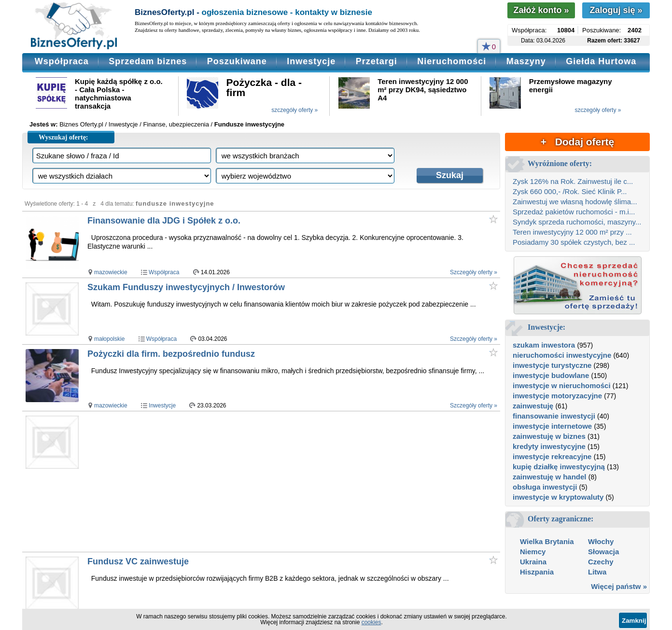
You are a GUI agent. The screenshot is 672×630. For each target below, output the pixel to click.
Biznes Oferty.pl (81, 124)
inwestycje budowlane (551, 375)
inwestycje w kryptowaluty (558, 497)
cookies (371, 622)
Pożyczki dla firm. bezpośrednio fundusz (171, 354)
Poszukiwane (237, 61)
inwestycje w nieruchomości (562, 385)
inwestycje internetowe (552, 426)
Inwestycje (311, 61)
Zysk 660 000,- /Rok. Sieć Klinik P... (570, 191)
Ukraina (533, 562)
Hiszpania (537, 572)
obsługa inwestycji (545, 487)
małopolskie (109, 339)
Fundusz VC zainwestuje (138, 561)
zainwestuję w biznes (549, 436)
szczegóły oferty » (294, 110)
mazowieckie (111, 272)
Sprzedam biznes (148, 61)
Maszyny (526, 61)
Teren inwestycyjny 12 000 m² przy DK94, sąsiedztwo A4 (423, 90)
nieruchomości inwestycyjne (562, 355)
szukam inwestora (544, 345)
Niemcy (533, 552)
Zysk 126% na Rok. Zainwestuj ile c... (573, 181)
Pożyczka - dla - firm (264, 87)
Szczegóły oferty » (474, 272)
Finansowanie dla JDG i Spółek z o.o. (164, 221)
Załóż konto (541, 10)
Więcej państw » (619, 586)
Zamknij (634, 621)
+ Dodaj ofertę (577, 142)
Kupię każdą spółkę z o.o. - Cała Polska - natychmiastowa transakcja (119, 94)
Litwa (597, 572)
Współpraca (62, 61)
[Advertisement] (273, 481)
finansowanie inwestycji (554, 416)
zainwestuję (533, 406)
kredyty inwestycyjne (549, 446)
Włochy (601, 541)
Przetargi (377, 61)
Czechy (601, 562)
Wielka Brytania (547, 541)
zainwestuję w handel (550, 477)
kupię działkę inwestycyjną (559, 467)
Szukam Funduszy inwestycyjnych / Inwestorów (186, 287)
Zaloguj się (616, 10)
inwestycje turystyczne (552, 365)
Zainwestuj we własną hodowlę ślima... (575, 202)
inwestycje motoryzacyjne (557, 396)
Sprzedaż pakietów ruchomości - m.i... (574, 212)
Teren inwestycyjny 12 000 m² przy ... (572, 232)
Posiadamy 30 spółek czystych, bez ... (574, 242)
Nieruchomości (452, 61)
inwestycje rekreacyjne (552, 456)
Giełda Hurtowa (601, 61)
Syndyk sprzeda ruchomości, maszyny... (577, 222)
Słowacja (603, 552)
